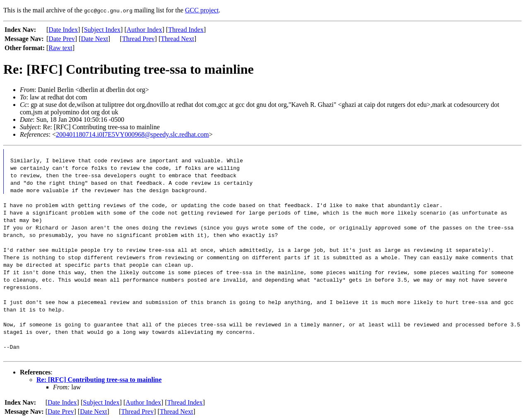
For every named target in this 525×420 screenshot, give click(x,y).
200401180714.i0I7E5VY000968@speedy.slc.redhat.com (132, 134)
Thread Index (186, 30)
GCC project (202, 10)
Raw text (60, 48)
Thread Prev (138, 39)
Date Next (95, 39)
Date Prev (62, 39)
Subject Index (102, 30)
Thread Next (177, 39)
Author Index (144, 30)
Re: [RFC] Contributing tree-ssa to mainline (99, 380)
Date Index (63, 30)
